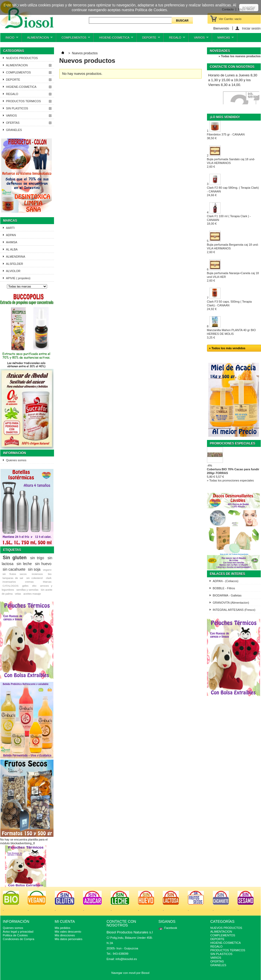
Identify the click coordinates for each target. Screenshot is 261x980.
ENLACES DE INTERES (228, 574)
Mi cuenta (65, 921)
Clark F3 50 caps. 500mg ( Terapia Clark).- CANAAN (229, 305)
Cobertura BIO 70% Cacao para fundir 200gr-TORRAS (233, 471)
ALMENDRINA (16, 257)
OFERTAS (13, 123)
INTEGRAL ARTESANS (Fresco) (234, 610)
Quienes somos (16, 460)
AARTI (10, 228)
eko (34, 586)
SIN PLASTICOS (17, 108)
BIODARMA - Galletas (227, 595)
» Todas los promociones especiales (231, 480)
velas (18, 594)
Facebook (171, 928)
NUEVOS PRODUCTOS (22, 58)
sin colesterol (34, 578)
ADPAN (11, 235)
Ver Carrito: (230, 19)
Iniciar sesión (251, 28)
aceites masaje (32, 594)
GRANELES (14, 130)
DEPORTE (148, 39)
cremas (29, 582)
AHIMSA (12, 242)
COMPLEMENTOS (73, 39)
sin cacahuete (14, 569)
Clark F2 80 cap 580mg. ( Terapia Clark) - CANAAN (233, 191)
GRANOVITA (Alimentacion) (231, 603)
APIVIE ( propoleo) (18, 278)
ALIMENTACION (37, 39)
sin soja (34, 569)
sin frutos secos (14, 574)
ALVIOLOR (13, 271)
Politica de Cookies (15, 935)
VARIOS (199, 39)
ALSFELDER (15, 264)
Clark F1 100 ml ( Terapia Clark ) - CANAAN (229, 220)
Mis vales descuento (68, 932)
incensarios (9, 582)
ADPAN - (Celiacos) (226, 581)
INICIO (9, 39)
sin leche (24, 564)
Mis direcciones (65, 935)
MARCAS (223, 39)
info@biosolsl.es (126, 959)
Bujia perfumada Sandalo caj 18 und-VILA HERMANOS (231, 163)
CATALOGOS (10, 586)
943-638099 (252, 96)
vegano (47, 570)
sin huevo (43, 564)
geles (25, 586)
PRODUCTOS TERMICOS (24, 101)
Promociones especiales (233, 443)
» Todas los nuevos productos (239, 56)
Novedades (220, 51)
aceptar (249, 7)
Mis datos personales (69, 939)
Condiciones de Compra (19, 939)
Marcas (10, 221)
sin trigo (37, 558)
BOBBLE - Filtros (224, 588)
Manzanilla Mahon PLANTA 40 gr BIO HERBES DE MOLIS (231, 334)
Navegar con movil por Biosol (130, 973)
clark (49, 578)
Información (15, 453)
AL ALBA (12, 249)
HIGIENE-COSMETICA (113, 39)
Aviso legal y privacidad (18, 932)
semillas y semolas (27, 590)
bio (50, 574)
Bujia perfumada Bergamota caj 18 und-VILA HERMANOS (233, 248)
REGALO (174, 39)
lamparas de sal (13, 578)
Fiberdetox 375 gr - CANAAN (226, 136)
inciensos (37, 574)
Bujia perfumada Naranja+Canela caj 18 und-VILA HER (233, 277)
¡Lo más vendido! (225, 117)
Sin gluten (15, 558)
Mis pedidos (63, 928)
